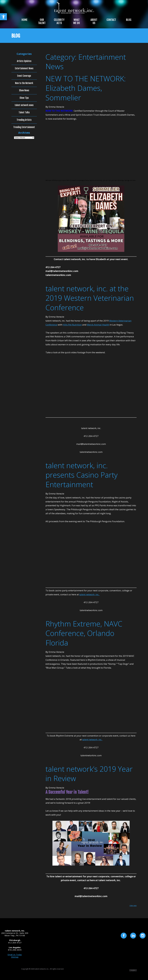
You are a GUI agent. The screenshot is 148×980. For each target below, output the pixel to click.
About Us (94, 21)
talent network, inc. (90, 594)
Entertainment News (24, 68)
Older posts (133, 906)
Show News (24, 91)
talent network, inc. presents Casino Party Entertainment (82, 475)
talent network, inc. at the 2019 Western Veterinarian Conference (90, 298)
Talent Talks (24, 113)
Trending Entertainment (24, 127)
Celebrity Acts (59, 21)
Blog (129, 20)
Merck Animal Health (98, 325)
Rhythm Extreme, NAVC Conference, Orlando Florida (84, 633)
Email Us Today (15, 955)
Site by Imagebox (133, 970)
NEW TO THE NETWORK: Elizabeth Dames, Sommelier (86, 88)
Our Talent (42, 21)
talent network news (24, 105)
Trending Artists (24, 120)
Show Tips (24, 98)
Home (24, 20)
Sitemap (15, 957)
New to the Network (24, 83)
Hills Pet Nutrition (72, 325)
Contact (111, 20)
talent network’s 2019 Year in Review (89, 774)
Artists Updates (24, 61)
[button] (3, 17)
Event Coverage (24, 76)
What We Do (77, 21)
